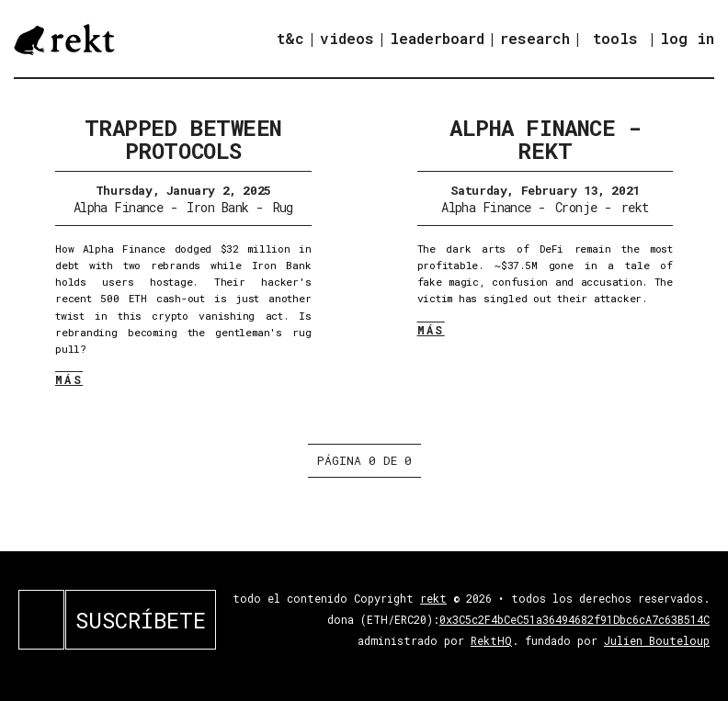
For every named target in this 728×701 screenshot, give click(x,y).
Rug (283, 207)
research (535, 38)
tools (615, 38)
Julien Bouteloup (657, 640)
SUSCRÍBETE (141, 620)
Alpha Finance (119, 207)
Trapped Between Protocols (183, 139)
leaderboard (437, 38)
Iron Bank (217, 207)
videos (347, 38)
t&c (290, 38)
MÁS (69, 379)
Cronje (576, 207)
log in (687, 39)
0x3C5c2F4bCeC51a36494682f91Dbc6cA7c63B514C (574, 619)
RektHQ (491, 640)
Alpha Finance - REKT (545, 139)
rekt (635, 207)
